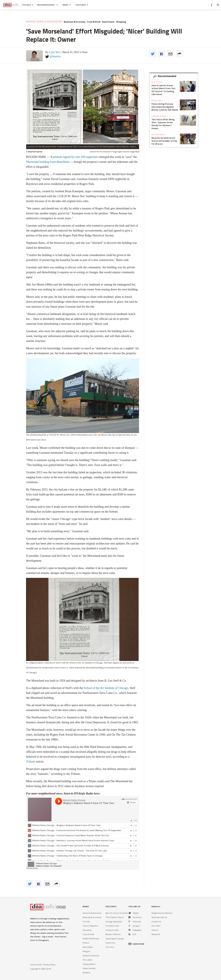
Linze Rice (55, 52)
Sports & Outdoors (91, 956)
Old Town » (157, 82)
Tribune (31, 762)
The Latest (87, 960)
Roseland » (157, 101)
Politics (86, 943)
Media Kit (156, 934)
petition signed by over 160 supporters (76, 157)
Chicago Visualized (114, 922)
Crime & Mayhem (90, 926)
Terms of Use (36, 965)
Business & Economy (75, 22)
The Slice (110, 947)
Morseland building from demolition (48, 162)
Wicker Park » (159, 135)
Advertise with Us (159, 917)
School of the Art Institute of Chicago (106, 688)
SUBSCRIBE (136, 944)
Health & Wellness (91, 939)
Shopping (121, 22)
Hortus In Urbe (112, 930)
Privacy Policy (49, 965)
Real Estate (108, 22)
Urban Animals (89, 968)
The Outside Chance (115, 917)
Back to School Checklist (117, 913)
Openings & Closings (115, 939)
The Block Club (112, 926)
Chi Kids (86, 922)
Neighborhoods (47, 5)
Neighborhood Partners (162, 913)
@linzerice (55, 56)
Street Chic (110, 943)
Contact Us (156, 922)
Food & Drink (94, 22)
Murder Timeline (113, 934)
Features (82, 5)
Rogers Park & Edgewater (44, 22)
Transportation (89, 964)
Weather (86, 973)
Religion (86, 951)
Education (87, 930)
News (67, 5)
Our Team (156, 926)
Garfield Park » (160, 116)
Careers (155, 930)
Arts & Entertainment (92, 913)
